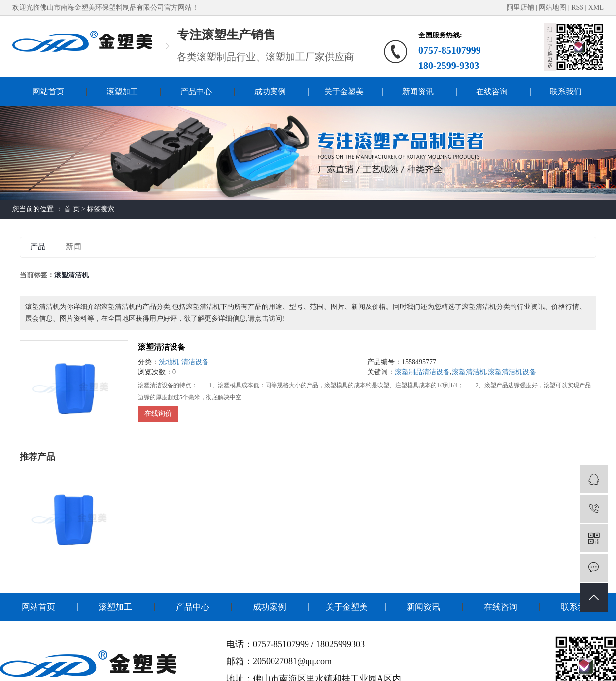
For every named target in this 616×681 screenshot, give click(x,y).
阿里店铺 (520, 8)
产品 (38, 247)
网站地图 (553, 8)
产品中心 (196, 91)
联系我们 (566, 91)
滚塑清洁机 (469, 372)
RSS (577, 8)
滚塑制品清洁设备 (422, 372)
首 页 (72, 209)
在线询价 (158, 414)
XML (596, 8)
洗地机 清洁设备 (184, 362)
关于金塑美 (344, 91)
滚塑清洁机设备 (512, 372)
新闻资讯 (418, 91)
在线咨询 (492, 91)
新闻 (73, 247)
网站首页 (48, 91)
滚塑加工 (122, 91)
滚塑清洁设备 (162, 347)
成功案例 (270, 91)
